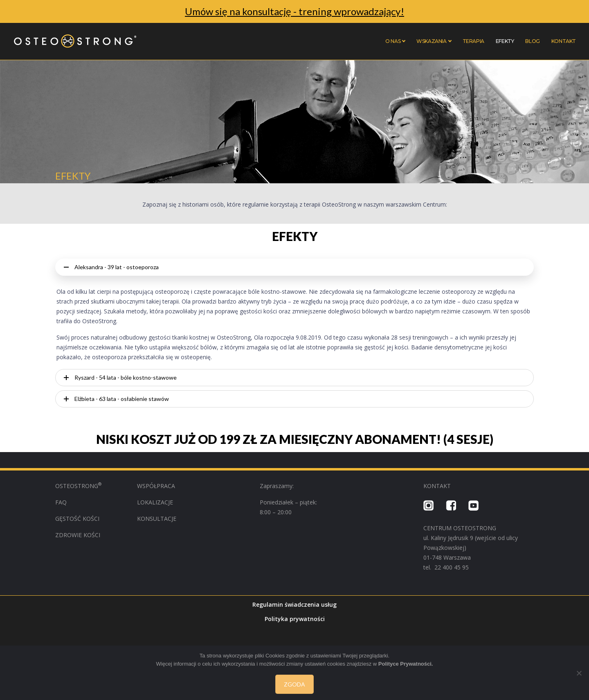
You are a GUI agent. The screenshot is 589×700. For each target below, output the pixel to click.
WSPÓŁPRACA (157, 486)
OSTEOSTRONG (78, 486)
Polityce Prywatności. (406, 664)
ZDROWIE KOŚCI (78, 535)
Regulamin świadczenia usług (294, 604)
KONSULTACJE (157, 519)
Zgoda (294, 684)
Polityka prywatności (295, 619)
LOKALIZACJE (155, 502)
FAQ (61, 502)
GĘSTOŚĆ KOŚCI (77, 519)
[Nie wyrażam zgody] (579, 673)
